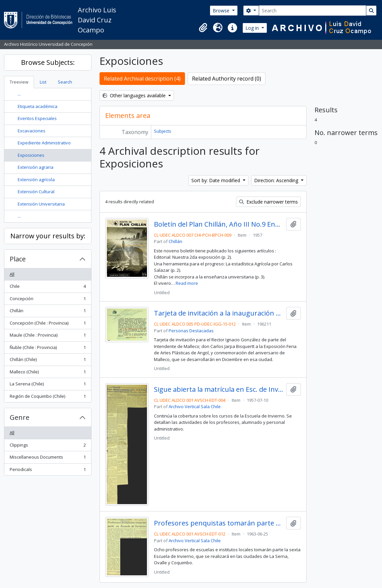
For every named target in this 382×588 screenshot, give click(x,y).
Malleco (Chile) (48, 373)
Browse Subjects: (48, 62)
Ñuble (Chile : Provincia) (48, 349)
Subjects (163, 131)
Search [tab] (65, 82)
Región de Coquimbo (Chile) (48, 398)
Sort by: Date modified (216, 180)
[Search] (313, 11)
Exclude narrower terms (268, 202)
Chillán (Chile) (48, 361)
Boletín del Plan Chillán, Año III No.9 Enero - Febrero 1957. (219, 224)
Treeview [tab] (19, 82)
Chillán (48, 312)
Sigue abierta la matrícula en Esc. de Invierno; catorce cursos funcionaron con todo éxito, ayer (219, 389)
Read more (187, 283)
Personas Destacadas (191, 331)
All (12, 274)
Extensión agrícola (36, 180)
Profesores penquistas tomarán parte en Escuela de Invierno (219, 523)
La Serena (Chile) (48, 385)
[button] (203, 28)
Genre (20, 417)
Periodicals (48, 471)
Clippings (48, 446)
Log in (253, 28)
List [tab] (43, 82)
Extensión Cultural (36, 192)
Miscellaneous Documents (48, 458)
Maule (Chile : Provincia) (48, 336)
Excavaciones (32, 131)
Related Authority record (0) (227, 79)
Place (18, 259)
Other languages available (135, 95)
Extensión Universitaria (41, 204)
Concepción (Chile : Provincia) (48, 324)
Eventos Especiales (37, 118)
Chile (48, 288)
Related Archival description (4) (142, 79)
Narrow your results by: (48, 236)
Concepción (48, 300)
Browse (222, 11)
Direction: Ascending (277, 180)
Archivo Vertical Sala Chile (195, 406)
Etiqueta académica (38, 106)
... (19, 94)
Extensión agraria (36, 167)
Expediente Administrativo (44, 143)
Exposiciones (31, 155)
